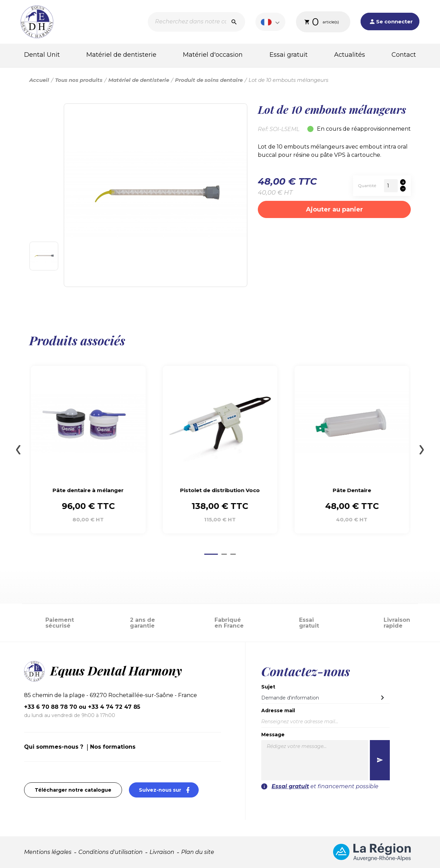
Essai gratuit (289, 55)
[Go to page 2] (224, 554)
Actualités (350, 55)
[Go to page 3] (233, 554)
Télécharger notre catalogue (73, 790)
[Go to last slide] (18, 450)
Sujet (268, 687)
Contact (404, 55)
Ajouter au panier (334, 209)
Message (273, 735)
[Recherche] (196, 22)
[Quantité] (391, 186)
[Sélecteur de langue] (271, 22)
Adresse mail (278, 710)
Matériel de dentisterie (121, 55)
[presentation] (348, 804)
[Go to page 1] (211, 554)
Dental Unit (42, 55)
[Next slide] (422, 450)
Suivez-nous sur (169, 790)
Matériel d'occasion (213, 55)
